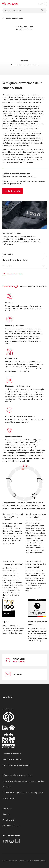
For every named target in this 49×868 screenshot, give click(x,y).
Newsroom (7, 808)
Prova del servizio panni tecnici (16, 765)
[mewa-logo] (10, 4)
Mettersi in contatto (13, 191)
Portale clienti (8, 820)
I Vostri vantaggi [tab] (10, 286)
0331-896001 (19, 662)
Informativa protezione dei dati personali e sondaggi (24, 781)
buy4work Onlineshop (11, 826)
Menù (42, 4)
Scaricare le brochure (12, 274)
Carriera (6, 814)
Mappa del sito (9, 798)
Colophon (6, 787)
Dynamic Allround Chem (13, 18)
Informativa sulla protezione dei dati (17, 775)
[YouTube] (11, 841)
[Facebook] (5, 841)
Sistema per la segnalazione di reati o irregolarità (23, 793)
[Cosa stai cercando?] (24, 11)
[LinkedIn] (18, 841)
